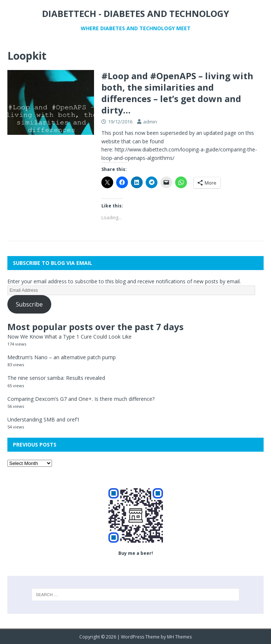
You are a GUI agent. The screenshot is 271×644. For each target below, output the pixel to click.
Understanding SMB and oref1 (44, 419)
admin (150, 122)
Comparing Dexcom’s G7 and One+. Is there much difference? (81, 399)
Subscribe (29, 304)
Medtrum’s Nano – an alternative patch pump (62, 357)
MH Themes (179, 637)
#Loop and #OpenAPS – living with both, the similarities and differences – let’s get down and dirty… (177, 93)
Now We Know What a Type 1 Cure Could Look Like (70, 337)
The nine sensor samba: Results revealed (56, 378)
